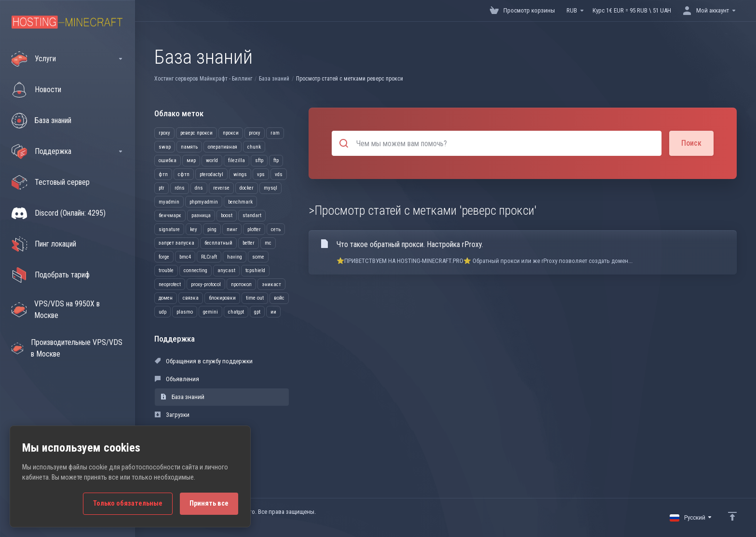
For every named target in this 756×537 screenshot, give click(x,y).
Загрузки (172, 415)
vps (261, 174)
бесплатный (218, 243)
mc (268, 243)
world (212, 160)
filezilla (236, 160)
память (189, 147)
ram (275, 133)
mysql (270, 188)
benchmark (240, 202)
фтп (163, 174)
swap (165, 147)
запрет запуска (176, 243)
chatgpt (236, 312)
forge (164, 257)
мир (191, 160)
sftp (259, 160)
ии (273, 312)
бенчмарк (170, 215)
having (235, 257)
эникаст (271, 284)
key (194, 229)
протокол (241, 284)
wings (240, 174)
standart (252, 215)
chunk (254, 147)
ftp (276, 160)
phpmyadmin (204, 202)
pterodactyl (211, 174)
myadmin (169, 202)
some (258, 257)
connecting (196, 270)
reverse (221, 188)
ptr (162, 188)
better (249, 243)
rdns (180, 188)
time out (255, 298)
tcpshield (255, 270)
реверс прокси (196, 133)
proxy (255, 133)
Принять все (209, 503)
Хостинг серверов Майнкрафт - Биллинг (203, 79)
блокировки (222, 298)
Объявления (177, 379)
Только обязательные (128, 503)
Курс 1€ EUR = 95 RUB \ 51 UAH (632, 10)
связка (191, 298)
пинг (232, 229)
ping (212, 229)
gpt (257, 312)
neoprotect (170, 284)
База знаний (274, 79)
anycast (226, 270)
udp (162, 312)
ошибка (168, 160)
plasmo (185, 312)
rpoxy (164, 133)
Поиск (691, 143)
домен (166, 298)
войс (279, 298)
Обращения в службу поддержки (204, 361)
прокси (231, 133)
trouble (166, 270)
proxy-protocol (206, 284)
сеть (276, 229)
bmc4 (185, 257)
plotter (254, 229)
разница (201, 215)
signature (169, 229)
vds (279, 174)
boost (227, 215)
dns (199, 188)
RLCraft (209, 257)
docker (247, 188)
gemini (210, 312)
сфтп (184, 174)
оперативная (223, 147)
